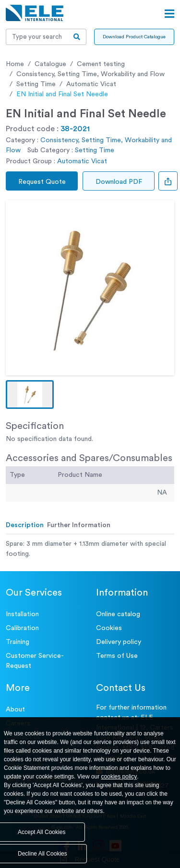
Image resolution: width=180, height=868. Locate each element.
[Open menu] (169, 14)
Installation (22, 614)
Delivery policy (119, 642)
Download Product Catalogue (134, 37)
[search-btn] (77, 37)
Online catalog (118, 614)
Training (18, 642)
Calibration (22, 628)
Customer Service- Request (35, 661)
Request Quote (42, 182)
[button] (30, 395)
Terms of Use (117, 656)
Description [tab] (25, 525)
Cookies (109, 628)
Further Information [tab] (79, 525)
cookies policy (119, 777)
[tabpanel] (90, 549)
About (15, 710)
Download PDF (119, 182)
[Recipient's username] (37, 37)
